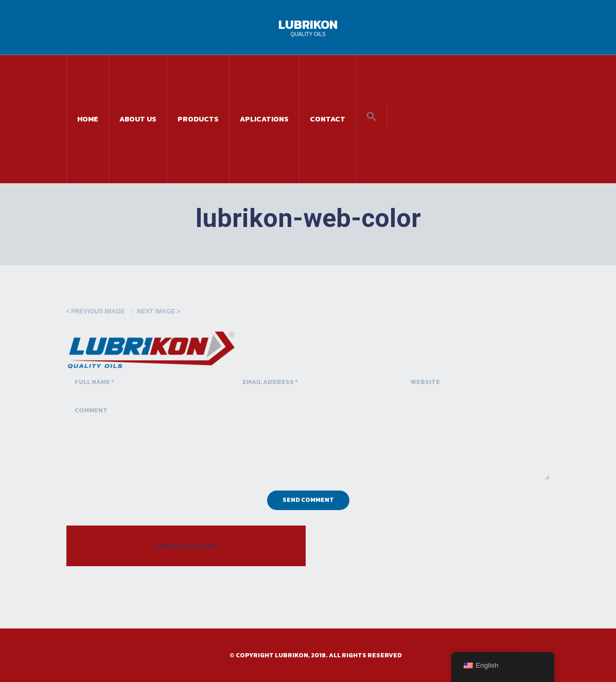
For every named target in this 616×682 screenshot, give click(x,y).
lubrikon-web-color (186, 546)
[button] (372, 117)
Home (88, 119)
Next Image (156, 311)
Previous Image (98, 311)
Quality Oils (308, 34)
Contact (328, 119)
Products (198, 119)
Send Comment (308, 500)
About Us (138, 119)
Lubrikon (308, 24)
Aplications (264, 119)
